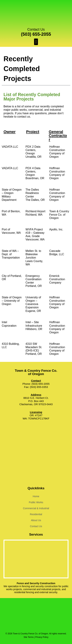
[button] (36, 42)
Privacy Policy (42, 637)
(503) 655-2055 (36, 34)
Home (36, 496)
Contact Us (36, 29)
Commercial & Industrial (36, 508)
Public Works (36, 502)
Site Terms (29, 637)
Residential (36, 514)
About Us (36, 520)
